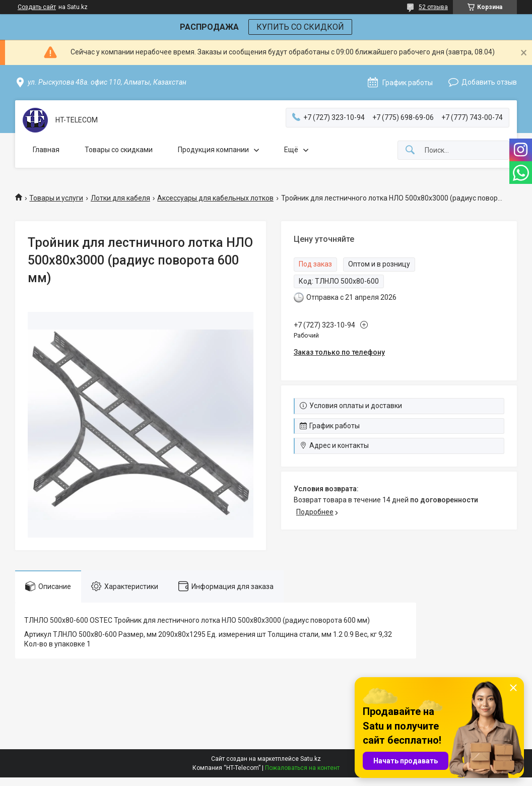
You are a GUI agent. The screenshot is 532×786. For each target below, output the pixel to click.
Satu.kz (311, 759)
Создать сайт (37, 7)
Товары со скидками (119, 150)
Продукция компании (213, 150)
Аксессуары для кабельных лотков (215, 198)
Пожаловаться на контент (302, 768)
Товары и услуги (56, 198)
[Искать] (410, 150)
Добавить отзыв (489, 82)
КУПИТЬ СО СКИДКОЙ (300, 27)
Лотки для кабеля (120, 198)
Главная (46, 150)
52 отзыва (433, 7)
